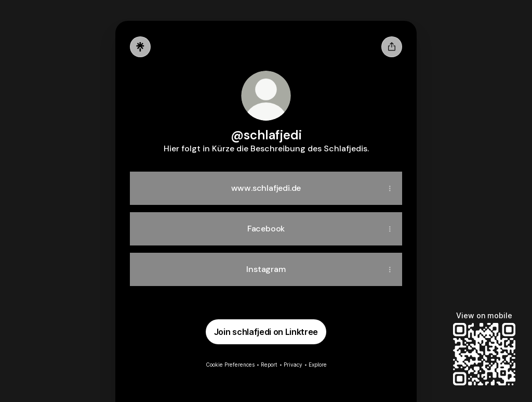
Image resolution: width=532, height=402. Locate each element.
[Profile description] (266, 148)
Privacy (293, 365)
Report (269, 365)
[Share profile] (392, 47)
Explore (318, 365)
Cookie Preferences (230, 365)
